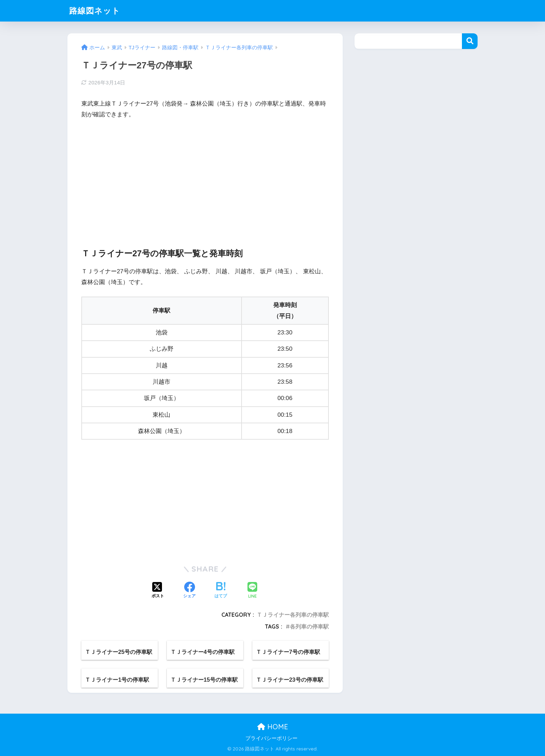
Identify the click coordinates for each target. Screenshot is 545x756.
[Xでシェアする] (158, 591)
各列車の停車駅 (309, 626)
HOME (273, 727)
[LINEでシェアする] (252, 591)
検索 (470, 41)
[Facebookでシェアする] (189, 591)
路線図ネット (95, 11)
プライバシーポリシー (271, 738)
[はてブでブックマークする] (221, 591)
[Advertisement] (205, 177)
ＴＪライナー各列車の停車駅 (293, 615)
